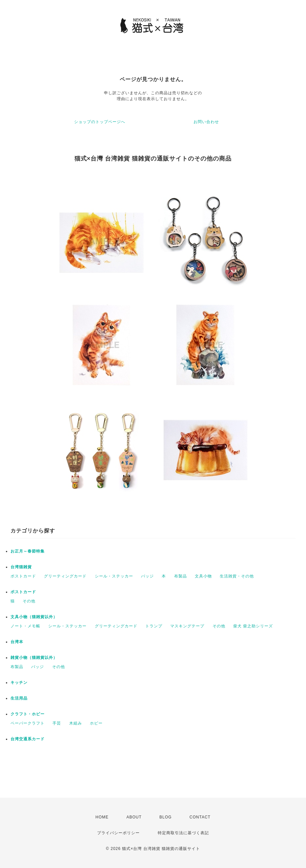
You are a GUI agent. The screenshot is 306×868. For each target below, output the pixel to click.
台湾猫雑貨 (21, 567)
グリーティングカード (65, 576)
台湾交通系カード (28, 739)
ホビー (96, 723)
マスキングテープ (187, 626)
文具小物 (203, 576)
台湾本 (17, 642)
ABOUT (134, 817)
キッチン (19, 683)
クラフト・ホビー (28, 714)
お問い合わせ (206, 122)
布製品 (181, 576)
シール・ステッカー (114, 576)
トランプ (154, 626)
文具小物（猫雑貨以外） (34, 617)
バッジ (147, 576)
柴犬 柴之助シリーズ (253, 626)
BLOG (165, 817)
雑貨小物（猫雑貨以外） (34, 658)
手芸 (57, 723)
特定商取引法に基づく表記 (183, 833)
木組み (76, 723)
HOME (102, 817)
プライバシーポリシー (118, 833)
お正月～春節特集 (28, 551)
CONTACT (200, 817)
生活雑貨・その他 (237, 576)
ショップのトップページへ (100, 122)
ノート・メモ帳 (25, 626)
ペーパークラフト (28, 723)
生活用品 (19, 698)
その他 (29, 601)
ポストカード (23, 576)
